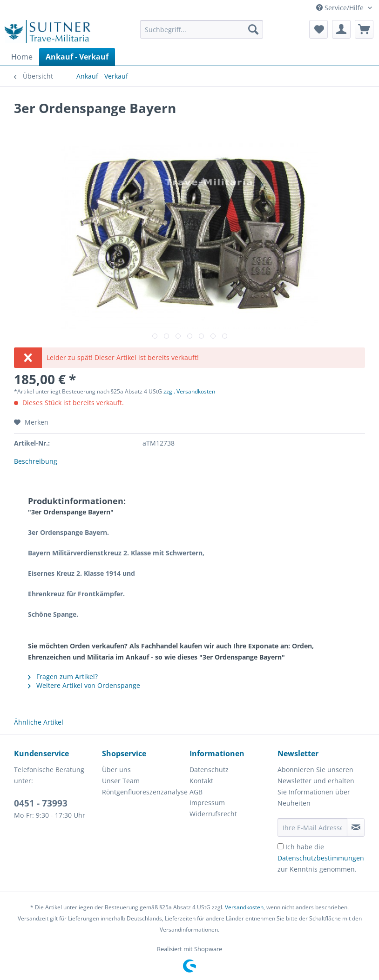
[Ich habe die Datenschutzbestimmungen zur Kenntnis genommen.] (281, 846)
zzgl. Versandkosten (189, 391)
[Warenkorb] (364, 29)
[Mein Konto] (341, 29)
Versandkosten (244, 907)
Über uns (116, 770)
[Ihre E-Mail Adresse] (313, 827)
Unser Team (121, 781)
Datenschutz (209, 770)
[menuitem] (202, 34)
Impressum (207, 803)
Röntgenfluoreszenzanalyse (144, 792)
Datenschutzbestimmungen (321, 858)
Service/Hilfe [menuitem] (341, 8)
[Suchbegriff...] (202, 29)
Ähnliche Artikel (39, 722)
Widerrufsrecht (213, 814)
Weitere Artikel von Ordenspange (84, 685)
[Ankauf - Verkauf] (77, 57)
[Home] (22, 57)
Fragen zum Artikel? (63, 677)
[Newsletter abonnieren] (356, 827)
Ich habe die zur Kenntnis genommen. (321, 858)
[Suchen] (253, 29)
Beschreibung (36, 461)
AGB (196, 792)
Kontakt (201, 781)
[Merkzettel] (318, 29)
